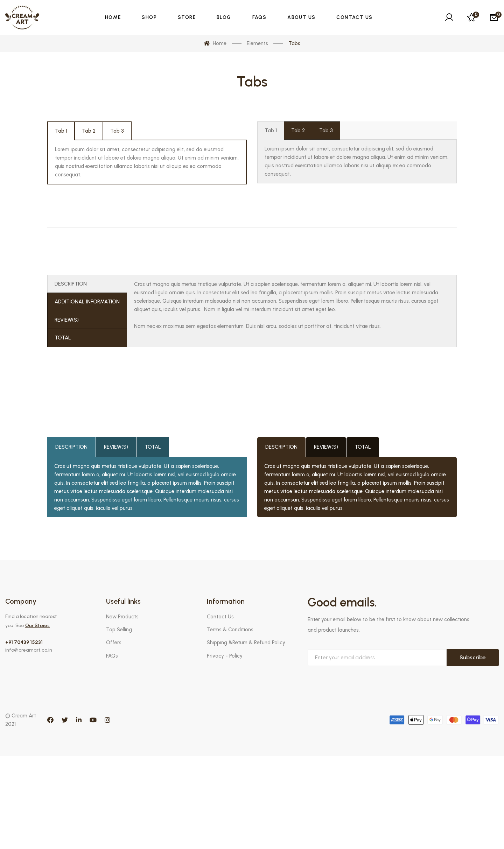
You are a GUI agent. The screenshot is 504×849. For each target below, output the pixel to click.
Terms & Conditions (230, 630)
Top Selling (119, 630)
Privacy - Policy (225, 656)
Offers (114, 643)
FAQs (112, 656)
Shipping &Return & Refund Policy (246, 643)
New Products (122, 617)
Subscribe (473, 657)
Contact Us (220, 617)
